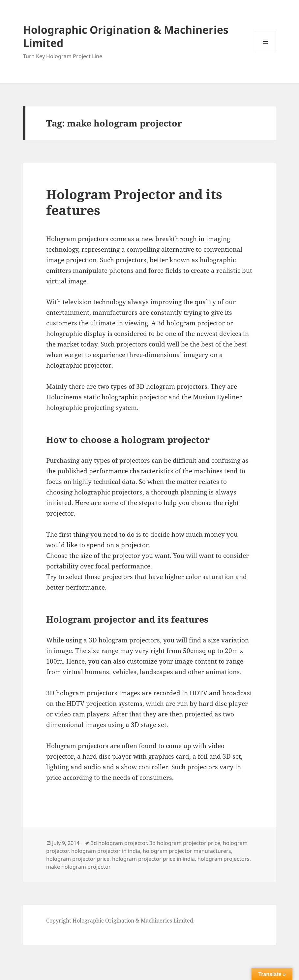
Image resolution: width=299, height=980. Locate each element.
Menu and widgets (266, 52)
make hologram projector (78, 867)
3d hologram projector (119, 843)
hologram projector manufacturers (187, 851)
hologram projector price (78, 859)
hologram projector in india (106, 851)
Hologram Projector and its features (134, 202)
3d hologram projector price (185, 843)
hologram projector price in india (153, 859)
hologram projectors (224, 859)
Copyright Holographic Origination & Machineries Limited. (120, 921)
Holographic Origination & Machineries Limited (126, 36)
